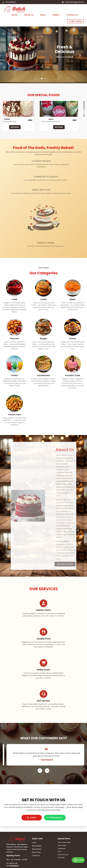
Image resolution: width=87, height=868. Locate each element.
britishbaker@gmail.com (74, 2)
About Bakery (37, 799)
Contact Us (72, 15)
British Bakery (11, 836)
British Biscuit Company (14, 839)
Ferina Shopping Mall (13, 845)
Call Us (32, 770)
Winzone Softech (63, 862)
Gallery (56, 15)
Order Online (75, 21)
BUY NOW (16, 127)
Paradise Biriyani (12, 842)
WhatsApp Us (55, 770)
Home (14, 15)
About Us (29, 15)
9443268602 (10, 2)
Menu (43, 15)
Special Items (37, 802)
